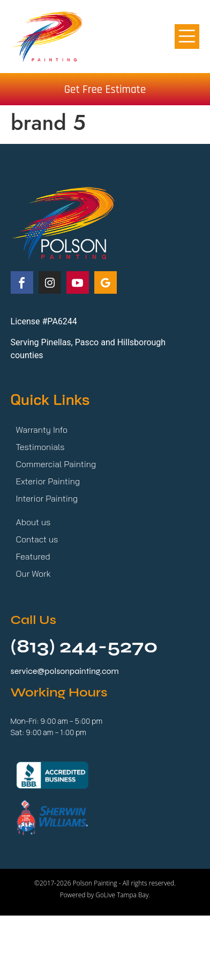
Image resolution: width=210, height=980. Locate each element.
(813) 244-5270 (84, 647)
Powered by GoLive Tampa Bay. (105, 895)
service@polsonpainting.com (65, 671)
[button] (187, 37)
